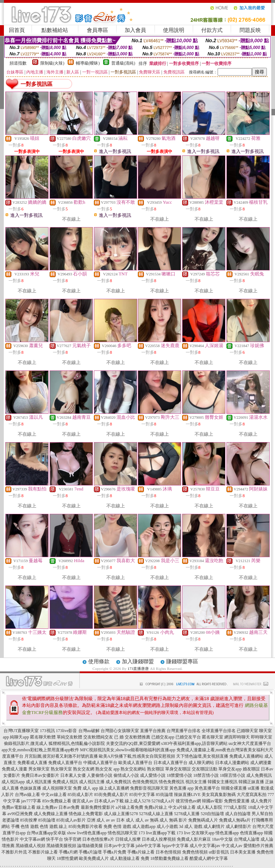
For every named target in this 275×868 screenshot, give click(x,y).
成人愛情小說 (153, 775)
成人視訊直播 (39, 782)
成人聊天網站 (201, 763)
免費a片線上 (156, 807)
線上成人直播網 (114, 788)
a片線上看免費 (130, 807)
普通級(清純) (123, 63)
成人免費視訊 (259, 775)
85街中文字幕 (142, 795)
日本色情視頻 (168, 852)
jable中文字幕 (148, 846)
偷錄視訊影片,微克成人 (26, 743)
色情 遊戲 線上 (54, 826)
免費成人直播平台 (65, 763)
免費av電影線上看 (19, 807)
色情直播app (251, 833)
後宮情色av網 (188, 801)
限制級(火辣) (52, 63)
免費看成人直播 (32, 763)
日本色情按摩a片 (98, 839)
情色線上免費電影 (86, 814)
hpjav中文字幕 (175, 846)
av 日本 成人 (122, 820)
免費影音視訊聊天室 (149, 788)
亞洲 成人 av (98, 820)
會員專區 (97, 30)
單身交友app (230, 769)
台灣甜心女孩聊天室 (120, 731)
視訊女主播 (196, 782)
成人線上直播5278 (121, 814)
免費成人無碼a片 (235, 820)
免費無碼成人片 (203, 820)
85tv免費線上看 (57, 801)
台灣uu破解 (89, 731)
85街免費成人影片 (111, 795)
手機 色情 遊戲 (25, 826)
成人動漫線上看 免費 (130, 858)
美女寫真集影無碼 (219, 795)
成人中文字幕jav (205, 846)
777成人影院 (235, 807)
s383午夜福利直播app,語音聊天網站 (194, 743)
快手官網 (73, 839)
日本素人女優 (73, 775)
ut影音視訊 (219, 852)
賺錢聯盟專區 (182, 661)
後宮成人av (83, 801)
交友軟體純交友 (98, 737)
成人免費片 (261, 801)
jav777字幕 (31, 801)
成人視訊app (13, 782)
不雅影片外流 (14, 852)
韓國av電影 (212, 801)
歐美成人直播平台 (135, 763)
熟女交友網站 (133, 769)
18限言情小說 (232, 775)
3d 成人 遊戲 (191, 826)
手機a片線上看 (141, 852)
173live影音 (67, 731)
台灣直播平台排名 (184, 731)
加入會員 (135, 30)
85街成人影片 (80, 795)
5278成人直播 (187, 814)
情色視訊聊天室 (123, 833)
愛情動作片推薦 (258, 846)
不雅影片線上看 (43, 852)
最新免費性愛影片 (98, 807)
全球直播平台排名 (219, 731)
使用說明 (174, 30)
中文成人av (232, 846)
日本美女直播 (243, 852)
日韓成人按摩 (128, 839)
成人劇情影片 (238, 826)
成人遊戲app (144, 826)
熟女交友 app (107, 769)
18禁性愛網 (67, 858)
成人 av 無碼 (147, 820)
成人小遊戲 (167, 826)
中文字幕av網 (32, 839)
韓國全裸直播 (234, 788)
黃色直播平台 (207, 788)
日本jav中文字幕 (119, 846)
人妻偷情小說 (100, 775)
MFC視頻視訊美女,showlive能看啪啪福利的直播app (128, 750)
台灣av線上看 (27, 795)
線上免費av (47, 807)
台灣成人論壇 (247, 839)
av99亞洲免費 (20, 814)
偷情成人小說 (126, 775)
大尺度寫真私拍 (252, 795)
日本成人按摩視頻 (159, 839)
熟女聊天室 (61, 769)
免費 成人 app (86, 788)
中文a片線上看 (182, 807)
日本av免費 (69, 807)
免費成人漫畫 (15, 769)
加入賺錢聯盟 (138, 661)
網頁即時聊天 (237, 737)
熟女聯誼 (156, 769)
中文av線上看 (54, 795)
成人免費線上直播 (51, 814)
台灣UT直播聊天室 (21, 731)
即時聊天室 (262, 737)
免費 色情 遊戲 (117, 826)
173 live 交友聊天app (195, 833)
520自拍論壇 (212, 814)
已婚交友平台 (188, 737)
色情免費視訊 (145, 782)
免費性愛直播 (237, 801)
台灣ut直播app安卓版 (46, 833)
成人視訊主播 (92, 782)
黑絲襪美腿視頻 (61, 846)
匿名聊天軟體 (43, 737)
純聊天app (19, 737)
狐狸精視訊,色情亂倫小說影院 (77, 743)
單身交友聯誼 (178, 769)
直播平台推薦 (153, 731)
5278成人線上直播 (156, 814)
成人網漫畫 (261, 763)
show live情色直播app (87, 833)
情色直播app (227, 833)
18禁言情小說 (206, 775)
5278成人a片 (163, 801)
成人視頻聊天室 (57, 788)
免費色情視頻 (195, 852)
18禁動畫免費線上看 (169, 858)
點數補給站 (55, 30)
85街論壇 (164, 795)
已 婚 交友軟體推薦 (132, 737)
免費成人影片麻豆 (194, 839)
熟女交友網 (84, 769)
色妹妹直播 (30, 788)
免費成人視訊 (65, 782)
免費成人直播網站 (246, 756)
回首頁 (17, 30)
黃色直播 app (181, 788)
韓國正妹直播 (251, 782)
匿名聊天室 (213, 737)
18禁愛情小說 (179, 775)
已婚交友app (163, 737)
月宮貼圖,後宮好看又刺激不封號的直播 (61, 756)
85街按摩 (29, 820)
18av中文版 (222, 839)
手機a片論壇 (90, 852)
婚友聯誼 (251, 769)
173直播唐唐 (138, 669)
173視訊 (47, 731)
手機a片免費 (114, 852)
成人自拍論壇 (238, 814)
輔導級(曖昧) (88, 63)
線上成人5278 (137, 801)
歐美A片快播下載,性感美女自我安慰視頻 (137, 756)
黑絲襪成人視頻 (30, 846)
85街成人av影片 (71, 820)
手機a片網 (68, 852)
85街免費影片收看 (85, 826)
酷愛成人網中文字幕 (209, 858)
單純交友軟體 (69, 737)
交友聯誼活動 (204, 769)
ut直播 (254, 788)
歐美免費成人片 (94, 858)
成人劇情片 (214, 826)
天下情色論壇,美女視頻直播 (202, 756)
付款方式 (212, 30)
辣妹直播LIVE (187, 795)
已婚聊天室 (247, 731)
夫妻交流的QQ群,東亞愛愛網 (133, 743)
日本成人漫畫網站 (232, 763)
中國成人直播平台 (100, 763)
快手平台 (55, 839)
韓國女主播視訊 (223, 782)
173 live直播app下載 (157, 833)
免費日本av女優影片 (40, 775)
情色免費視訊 (172, 782)
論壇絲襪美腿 (90, 846)
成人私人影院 (209, 807)
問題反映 (250, 30)
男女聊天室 (39, 769)
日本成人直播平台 (170, 763)
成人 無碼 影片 (173, 820)
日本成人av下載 (109, 801)
